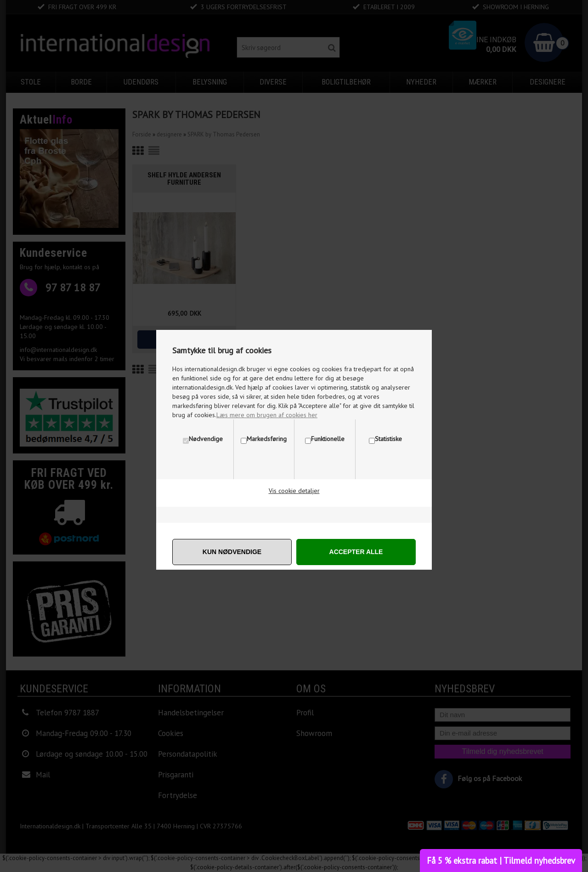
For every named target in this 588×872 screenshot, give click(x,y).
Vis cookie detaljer (294, 491)
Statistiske (388, 439)
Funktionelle (328, 439)
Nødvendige (206, 439)
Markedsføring (267, 439)
